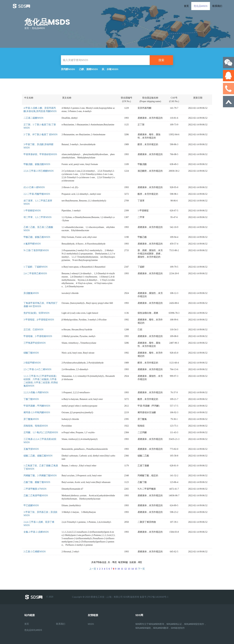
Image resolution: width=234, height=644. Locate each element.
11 (122, 569)
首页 (185, 6)
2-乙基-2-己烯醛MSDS (35, 552)
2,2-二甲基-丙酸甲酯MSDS (37, 194)
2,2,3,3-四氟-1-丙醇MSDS (36, 392)
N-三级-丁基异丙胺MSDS (36, 250)
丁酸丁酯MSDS (31, 399)
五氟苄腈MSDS (31, 449)
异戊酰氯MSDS (31, 293)
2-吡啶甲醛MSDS (32, 363)
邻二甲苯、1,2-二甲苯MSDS (38, 217)
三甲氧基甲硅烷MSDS (35, 343)
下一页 (141, 569)
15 (136, 569)
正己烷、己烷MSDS (33, 330)
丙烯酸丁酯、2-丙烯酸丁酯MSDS (40, 476)
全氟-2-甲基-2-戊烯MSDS (36, 532)
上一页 (93, 569)
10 (119, 569)
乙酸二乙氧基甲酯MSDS (36, 496)
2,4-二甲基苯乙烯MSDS (35, 273)
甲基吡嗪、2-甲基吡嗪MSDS (38, 336)
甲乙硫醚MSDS (31, 505)
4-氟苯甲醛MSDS (32, 244)
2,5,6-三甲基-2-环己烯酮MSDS (39, 171)
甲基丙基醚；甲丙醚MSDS (37, 406)
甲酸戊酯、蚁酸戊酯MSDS (37, 164)
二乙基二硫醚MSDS (33, 118)
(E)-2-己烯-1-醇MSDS (34, 187)
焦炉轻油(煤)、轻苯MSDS (36, 313)
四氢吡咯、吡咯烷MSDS (36, 426)
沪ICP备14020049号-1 (158, 597)
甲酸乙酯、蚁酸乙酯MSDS (37, 237)
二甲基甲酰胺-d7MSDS (35, 489)
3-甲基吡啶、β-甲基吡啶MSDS (39, 320)
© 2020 (39, 597)
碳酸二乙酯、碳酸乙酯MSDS (38, 456)
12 (125, 569)
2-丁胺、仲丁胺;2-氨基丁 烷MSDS (41, 135)
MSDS (91, 624)
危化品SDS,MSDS (33, 630)
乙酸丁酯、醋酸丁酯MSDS (37, 482)
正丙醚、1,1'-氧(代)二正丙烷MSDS (41, 432)
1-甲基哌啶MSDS (32, 211)
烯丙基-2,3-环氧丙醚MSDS (37, 412)
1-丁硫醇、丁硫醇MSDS (36, 267)
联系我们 (216, 6)
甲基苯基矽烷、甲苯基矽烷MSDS (40, 154)
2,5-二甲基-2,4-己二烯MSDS (37, 369)
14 (132, 569)
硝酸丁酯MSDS (31, 353)
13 (129, 569)
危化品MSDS (199, 6)
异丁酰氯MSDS (31, 419)
